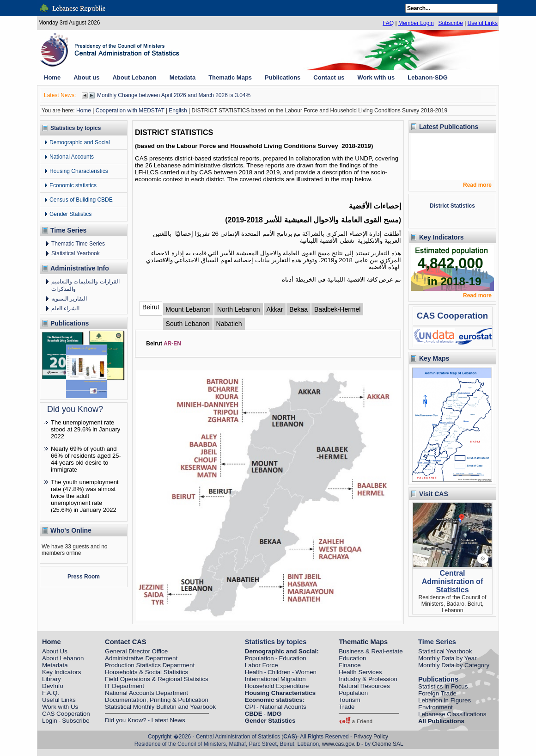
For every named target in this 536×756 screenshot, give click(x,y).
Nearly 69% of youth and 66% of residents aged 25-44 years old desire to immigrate (86, 459)
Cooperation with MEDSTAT (130, 111)
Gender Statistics (70, 214)
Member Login (416, 23)
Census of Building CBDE (81, 200)
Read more (477, 185)
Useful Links (483, 23)
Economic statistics (73, 185)
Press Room (84, 577)
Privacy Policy (371, 737)
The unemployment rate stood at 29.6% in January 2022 (85, 429)
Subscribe (450, 23)
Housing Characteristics (79, 171)
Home (84, 111)
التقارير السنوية (69, 299)
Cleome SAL (387, 744)
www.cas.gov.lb (341, 744)
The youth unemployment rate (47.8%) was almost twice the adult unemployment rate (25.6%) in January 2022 (85, 496)
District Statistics (452, 206)
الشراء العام (65, 308)
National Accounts (72, 157)
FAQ (388, 23)
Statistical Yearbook (76, 253)
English (178, 111)
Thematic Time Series (78, 244)
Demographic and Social (80, 142)
